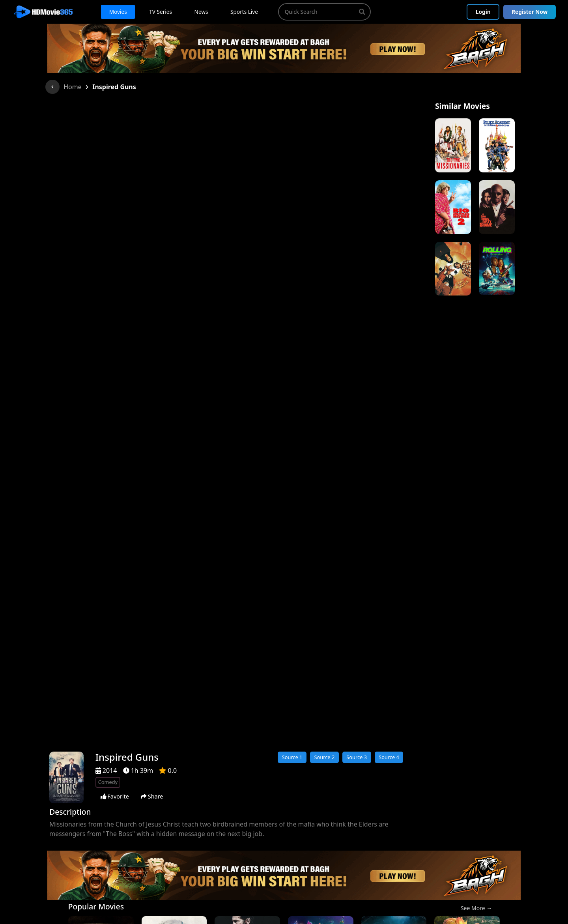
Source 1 (292, 757)
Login (483, 12)
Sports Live (244, 12)
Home (73, 87)
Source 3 (357, 757)
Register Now (530, 12)
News (201, 12)
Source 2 (324, 757)
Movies (118, 12)
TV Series (161, 12)
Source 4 (389, 757)
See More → (476, 908)
